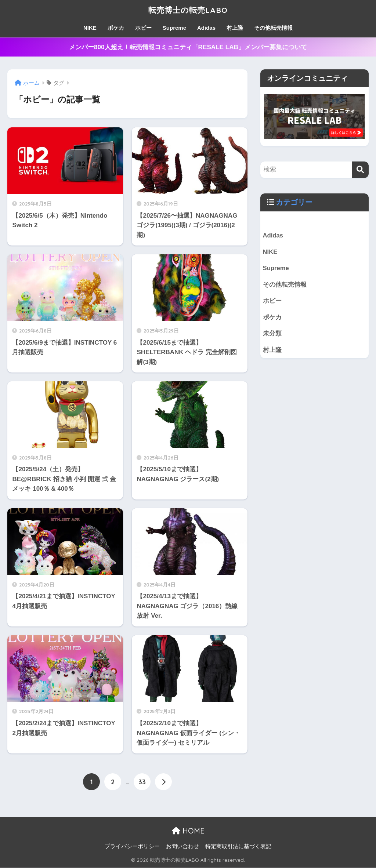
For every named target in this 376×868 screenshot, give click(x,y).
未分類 (272, 334)
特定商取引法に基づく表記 (238, 846)
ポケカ (116, 28)
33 (142, 782)
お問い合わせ (182, 846)
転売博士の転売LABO (188, 10)
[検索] (360, 170)
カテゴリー (294, 202)
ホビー (143, 28)
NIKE (90, 28)
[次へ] (163, 782)
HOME (188, 831)
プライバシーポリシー (132, 846)
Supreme (174, 28)
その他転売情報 (273, 28)
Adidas (206, 28)
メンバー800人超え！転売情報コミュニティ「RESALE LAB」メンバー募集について (188, 47)
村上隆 (235, 28)
